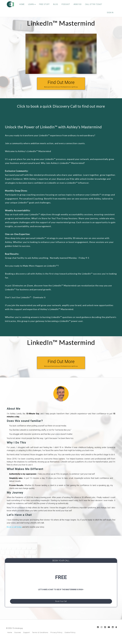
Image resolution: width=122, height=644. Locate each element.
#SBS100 (76, 4)
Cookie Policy (70, 635)
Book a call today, (14, 527)
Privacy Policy (56, 635)
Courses (18, 635)
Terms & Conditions (40, 635)
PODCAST (64, 4)
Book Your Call (61, 603)
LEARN (30, 4)
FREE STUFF (43, 4)
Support (27, 635)
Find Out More (61, 84)
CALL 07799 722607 (92, 4)
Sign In (110, 13)
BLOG (54, 4)
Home (10, 635)
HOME (20, 4)
